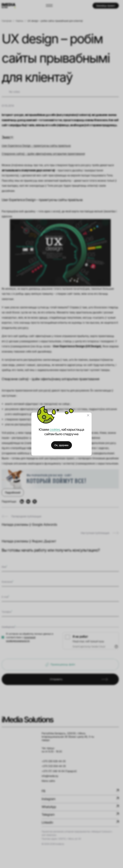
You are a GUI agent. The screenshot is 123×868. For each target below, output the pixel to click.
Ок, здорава (61, 445)
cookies (55, 430)
